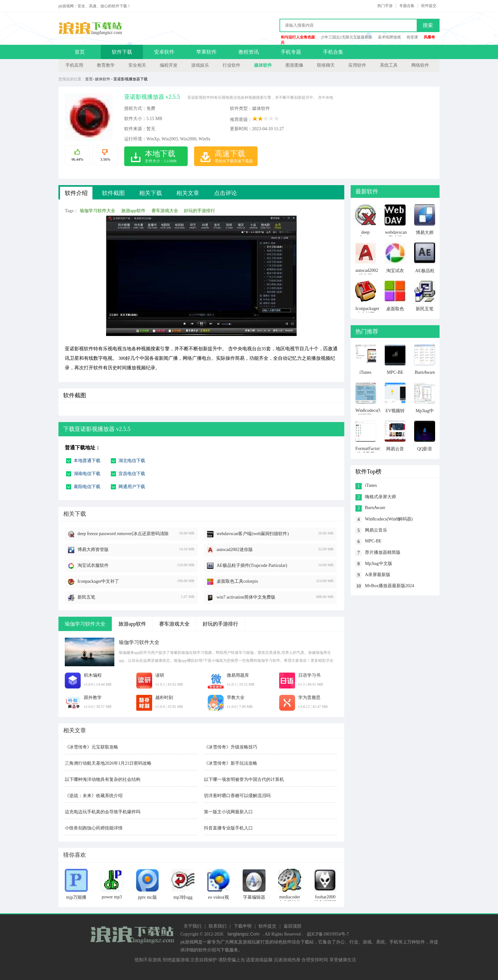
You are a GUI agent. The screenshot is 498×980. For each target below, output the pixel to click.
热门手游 (385, 6)
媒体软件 (263, 65)
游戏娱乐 (200, 65)
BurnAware (375, 508)
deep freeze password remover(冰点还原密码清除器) (123, 534)
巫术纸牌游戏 (389, 37)
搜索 (428, 25)
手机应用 (74, 65)
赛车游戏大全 (165, 211)
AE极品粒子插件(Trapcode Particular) (252, 565)
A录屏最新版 (378, 575)
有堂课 (412, 37)
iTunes (371, 485)
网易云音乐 (376, 530)
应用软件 (357, 65)
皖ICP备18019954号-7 (328, 934)
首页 (80, 52)
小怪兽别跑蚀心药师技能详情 (94, 828)
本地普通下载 (87, 461)
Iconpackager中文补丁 (98, 581)
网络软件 (420, 65)
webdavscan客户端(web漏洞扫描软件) (253, 534)
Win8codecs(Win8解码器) (389, 519)
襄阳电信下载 (87, 487)
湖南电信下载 (87, 474)
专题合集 (407, 6)
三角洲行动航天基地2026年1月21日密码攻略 (108, 763)
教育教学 (106, 65)
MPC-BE (373, 541)
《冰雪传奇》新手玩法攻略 (231, 763)
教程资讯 (249, 52)
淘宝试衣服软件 (93, 565)
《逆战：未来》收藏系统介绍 (94, 796)
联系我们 (218, 926)
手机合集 (333, 52)
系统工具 (389, 65)
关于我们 (192, 926)
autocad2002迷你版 (235, 550)
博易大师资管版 (93, 550)
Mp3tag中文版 (379, 564)
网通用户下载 (132, 487)
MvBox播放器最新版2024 (390, 586)
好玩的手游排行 (199, 211)
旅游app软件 (133, 211)
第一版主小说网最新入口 (228, 812)
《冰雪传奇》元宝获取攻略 (91, 747)
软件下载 (122, 52)
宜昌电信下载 (132, 474)
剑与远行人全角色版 (298, 37)
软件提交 (429, 6)
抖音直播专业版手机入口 (228, 828)
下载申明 (243, 926)
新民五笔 (86, 597)
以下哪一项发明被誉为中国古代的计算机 (244, 779)
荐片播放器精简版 (383, 552)
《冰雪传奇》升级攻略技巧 (231, 747)
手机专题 (291, 52)
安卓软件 (164, 52)
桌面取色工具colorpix (237, 581)
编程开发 (169, 65)
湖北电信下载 (132, 461)
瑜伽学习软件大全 (98, 211)
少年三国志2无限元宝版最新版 (347, 37)
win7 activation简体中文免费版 (246, 597)
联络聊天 (326, 65)
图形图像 (294, 65)
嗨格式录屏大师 (380, 497)
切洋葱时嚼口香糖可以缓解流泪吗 (237, 796)
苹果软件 (206, 52)
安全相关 (137, 65)
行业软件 (232, 65)
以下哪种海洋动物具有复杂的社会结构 (103, 779)
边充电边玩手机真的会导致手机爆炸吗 (103, 812)
